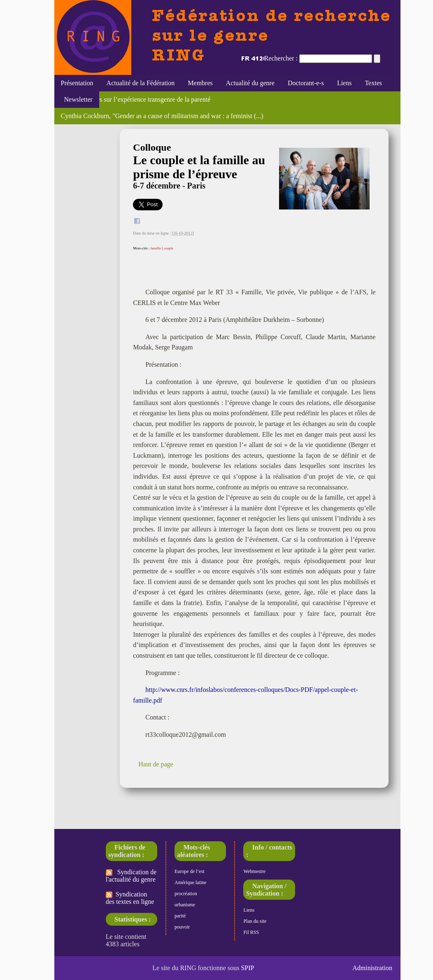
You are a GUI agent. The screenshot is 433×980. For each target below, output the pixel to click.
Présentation (77, 83)
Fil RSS (251, 932)
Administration (372, 968)
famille (156, 248)
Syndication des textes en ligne (130, 898)
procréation (186, 894)
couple (169, 248)
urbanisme (185, 905)
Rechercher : (281, 58)
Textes (373, 83)
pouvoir (182, 927)
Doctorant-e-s (306, 83)
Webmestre (254, 871)
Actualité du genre (250, 83)
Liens (345, 83)
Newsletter (77, 99)
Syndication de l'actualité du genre (131, 876)
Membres (200, 83)
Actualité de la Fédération (141, 83)
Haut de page (156, 764)
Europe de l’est (190, 871)
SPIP (247, 968)
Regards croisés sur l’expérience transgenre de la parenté (136, 99)
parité (180, 916)
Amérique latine (191, 882)
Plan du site (255, 921)
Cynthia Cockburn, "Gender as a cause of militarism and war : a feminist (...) (162, 116)
